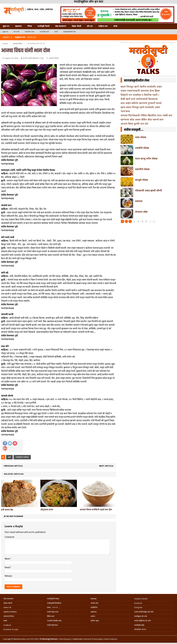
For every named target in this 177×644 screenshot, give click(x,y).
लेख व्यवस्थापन (61, 26)
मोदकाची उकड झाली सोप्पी (149, 190)
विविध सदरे (51, 616)
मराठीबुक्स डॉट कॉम (141, 616)
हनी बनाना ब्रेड (7, 510)
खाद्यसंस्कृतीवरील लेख (69, 32)
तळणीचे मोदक (142, 169)
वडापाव (139, 201)
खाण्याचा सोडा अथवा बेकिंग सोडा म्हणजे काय (142, 119)
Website (8, 576)
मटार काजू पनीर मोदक (146, 158)
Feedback (7, 625)
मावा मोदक (141, 137)
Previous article (13, 466)
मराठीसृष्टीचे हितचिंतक (54, 603)
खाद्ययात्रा (18, 26)
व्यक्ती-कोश (94, 603)
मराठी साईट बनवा (53, 612)
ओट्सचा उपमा (47, 510)
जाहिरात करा (103, 26)
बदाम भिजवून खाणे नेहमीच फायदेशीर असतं (141, 87)
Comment (9, 537)
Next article (106, 466)
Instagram (138, 607)
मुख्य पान (6, 26)
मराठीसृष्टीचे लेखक (53, 599)
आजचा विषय (54, 58)
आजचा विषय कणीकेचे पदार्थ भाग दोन (96, 510)
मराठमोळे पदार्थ (44, 32)
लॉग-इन (90, 26)
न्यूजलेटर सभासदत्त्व (10, 612)
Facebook (138, 603)
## (9, 457)
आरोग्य (93, 616)
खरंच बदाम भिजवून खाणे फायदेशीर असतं (140, 107)
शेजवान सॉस (141, 212)
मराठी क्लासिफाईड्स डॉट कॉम (144, 612)
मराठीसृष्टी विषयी (43, 26)
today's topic (22, 457)
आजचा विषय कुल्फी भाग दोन (134, 124)
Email (8, 568)
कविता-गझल (95, 621)
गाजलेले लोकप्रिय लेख (54, 621)
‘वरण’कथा (125, 111)
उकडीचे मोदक (142, 148)
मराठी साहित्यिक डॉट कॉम (142, 621)
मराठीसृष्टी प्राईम (139, 625)
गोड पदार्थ (16, 32)
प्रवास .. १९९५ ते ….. (54, 607)
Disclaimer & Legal (11, 629)
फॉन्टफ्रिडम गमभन (140, 629)
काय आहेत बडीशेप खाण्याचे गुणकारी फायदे (141, 103)
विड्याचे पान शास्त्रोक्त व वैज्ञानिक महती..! (140, 95)
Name (8, 559)
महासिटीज (94, 607)
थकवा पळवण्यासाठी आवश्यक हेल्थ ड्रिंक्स (140, 91)
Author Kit (7, 607)
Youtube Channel (141, 599)
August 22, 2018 (12, 58)
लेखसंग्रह (94, 599)
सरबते (56, 32)
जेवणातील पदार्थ (29, 32)
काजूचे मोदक (142, 180)
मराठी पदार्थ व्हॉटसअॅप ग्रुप (33, 58)
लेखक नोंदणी (76, 26)
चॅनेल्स (30, 26)
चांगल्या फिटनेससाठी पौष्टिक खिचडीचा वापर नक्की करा (146, 115)
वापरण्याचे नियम (9, 616)
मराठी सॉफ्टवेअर (52, 625)
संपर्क (115, 26)
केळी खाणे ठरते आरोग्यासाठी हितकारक (139, 99)
